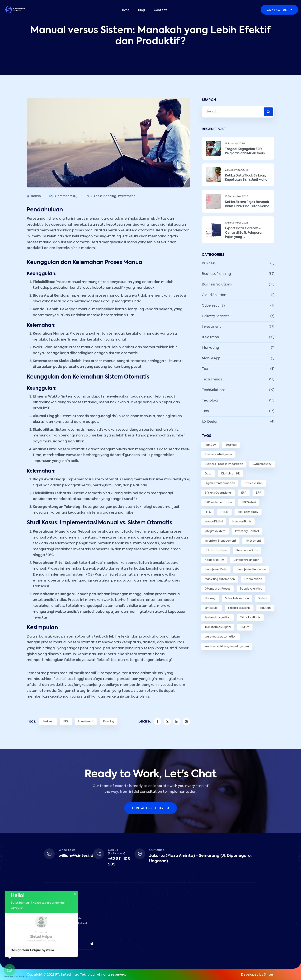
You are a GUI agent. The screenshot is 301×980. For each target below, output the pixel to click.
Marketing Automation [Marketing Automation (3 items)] (220, 579)
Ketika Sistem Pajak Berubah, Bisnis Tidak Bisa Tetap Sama (247, 204)
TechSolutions (214, 390)
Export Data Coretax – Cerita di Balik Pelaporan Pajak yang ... (244, 233)
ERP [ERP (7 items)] (244, 493)
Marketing (210, 348)
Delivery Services (215, 316)
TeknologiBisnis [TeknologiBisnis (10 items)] (250, 618)
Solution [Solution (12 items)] (265, 608)
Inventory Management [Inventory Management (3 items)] (220, 541)
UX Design (210, 422)
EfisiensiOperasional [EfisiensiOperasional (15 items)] (218, 493)
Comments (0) (63, 196)
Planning (109, 722)
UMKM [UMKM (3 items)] (245, 627)
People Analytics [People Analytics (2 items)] (251, 589)
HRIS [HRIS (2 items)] (208, 512)
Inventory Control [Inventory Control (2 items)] (247, 531)
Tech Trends (212, 379)
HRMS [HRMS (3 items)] (224, 512)
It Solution (210, 337)
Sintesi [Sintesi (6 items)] (263, 598)
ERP (66, 722)
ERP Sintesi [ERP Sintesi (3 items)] (249, 502)
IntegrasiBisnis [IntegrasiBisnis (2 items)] (242, 522)
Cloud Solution (214, 295)
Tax (205, 369)
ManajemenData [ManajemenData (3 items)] (216, 570)
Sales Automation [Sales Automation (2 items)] (237, 598)
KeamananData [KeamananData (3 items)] (247, 550)
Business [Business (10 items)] (231, 445)
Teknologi (210, 401)
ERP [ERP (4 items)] (258, 493)
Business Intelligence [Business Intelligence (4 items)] (218, 455)
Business (48, 722)
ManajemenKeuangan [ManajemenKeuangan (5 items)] (251, 570)
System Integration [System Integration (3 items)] (217, 618)
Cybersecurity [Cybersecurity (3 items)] (262, 464)
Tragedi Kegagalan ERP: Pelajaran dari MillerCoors (245, 151)
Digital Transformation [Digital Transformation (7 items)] (220, 483)
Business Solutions (217, 285)
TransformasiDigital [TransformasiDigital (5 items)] (218, 627)
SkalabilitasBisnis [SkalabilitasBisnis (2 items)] (239, 608)
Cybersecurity (213, 306)
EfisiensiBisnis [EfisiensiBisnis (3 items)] (254, 483)
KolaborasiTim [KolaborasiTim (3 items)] (214, 560)
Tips (205, 411)
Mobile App (211, 358)
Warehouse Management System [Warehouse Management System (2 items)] (227, 646)
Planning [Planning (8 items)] (210, 598)
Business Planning (103, 196)
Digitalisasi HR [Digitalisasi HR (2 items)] (230, 474)
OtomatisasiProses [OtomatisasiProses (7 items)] (217, 589)
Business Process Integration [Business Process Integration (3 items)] (224, 464)
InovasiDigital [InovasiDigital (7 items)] (214, 522)
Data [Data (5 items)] (208, 474)
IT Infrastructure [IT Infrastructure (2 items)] (216, 550)
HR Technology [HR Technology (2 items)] (248, 512)
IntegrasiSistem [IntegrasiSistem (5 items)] (215, 531)
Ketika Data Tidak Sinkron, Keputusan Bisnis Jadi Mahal (247, 178)
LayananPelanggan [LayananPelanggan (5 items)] (246, 560)
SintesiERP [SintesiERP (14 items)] (212, 608)
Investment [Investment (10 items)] (253, 541)
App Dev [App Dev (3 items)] (210, 445)
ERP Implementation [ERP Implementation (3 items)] (218, 502)
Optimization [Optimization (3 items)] (253, 579)
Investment (126, 196)
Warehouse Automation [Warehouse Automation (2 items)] (220, 637)
